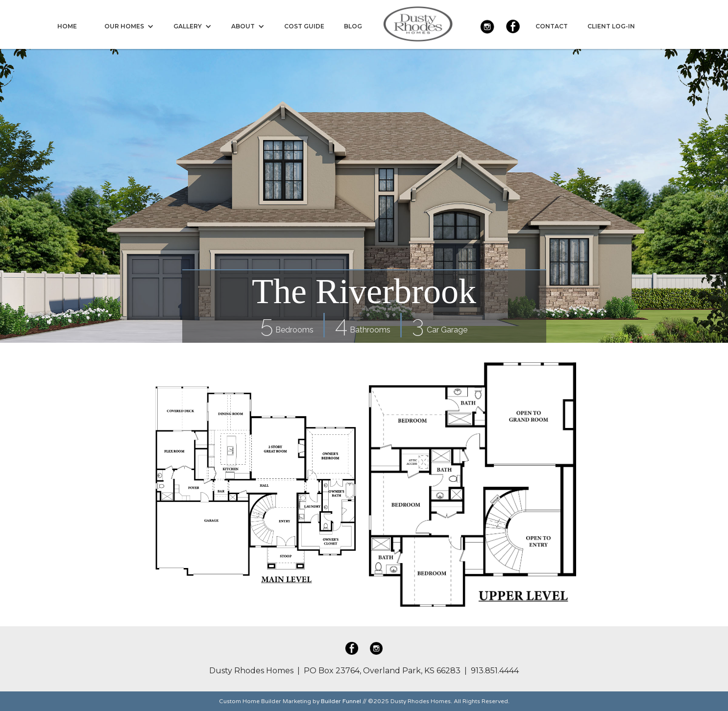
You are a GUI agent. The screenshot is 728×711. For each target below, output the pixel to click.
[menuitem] (67, 26)
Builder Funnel (341, 701)
